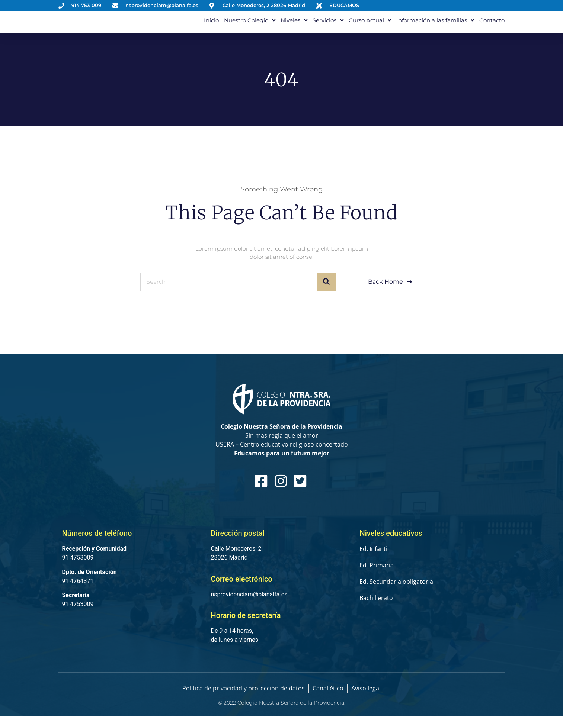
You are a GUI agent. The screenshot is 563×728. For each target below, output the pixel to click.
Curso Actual (370, 26)
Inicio (211, 26)
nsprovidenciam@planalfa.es (249, 606)
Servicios (328, 26)
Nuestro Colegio (250, 26)
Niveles (294, 26)
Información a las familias (435, 26)
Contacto (492, 26)
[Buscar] (326, 293)
